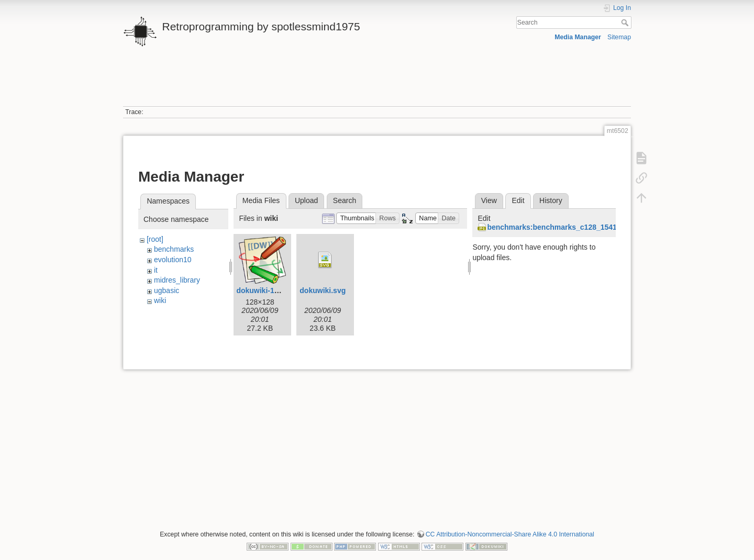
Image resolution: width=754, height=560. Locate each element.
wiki (160, 300)
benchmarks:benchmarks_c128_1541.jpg (558, 227)
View (489, 200)
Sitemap (619, 37)
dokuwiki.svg (323, 290)
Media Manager (578, 37)
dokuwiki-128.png (267, 290)
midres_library (177, 280)
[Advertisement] (377, 83)
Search (626, 23)
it (156, 270)
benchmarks (174, 249)
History (551, 200)
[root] (155, 239)
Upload (306, 200)
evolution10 (173, 260)
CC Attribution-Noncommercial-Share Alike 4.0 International (510, 534)
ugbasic (167, 290)
